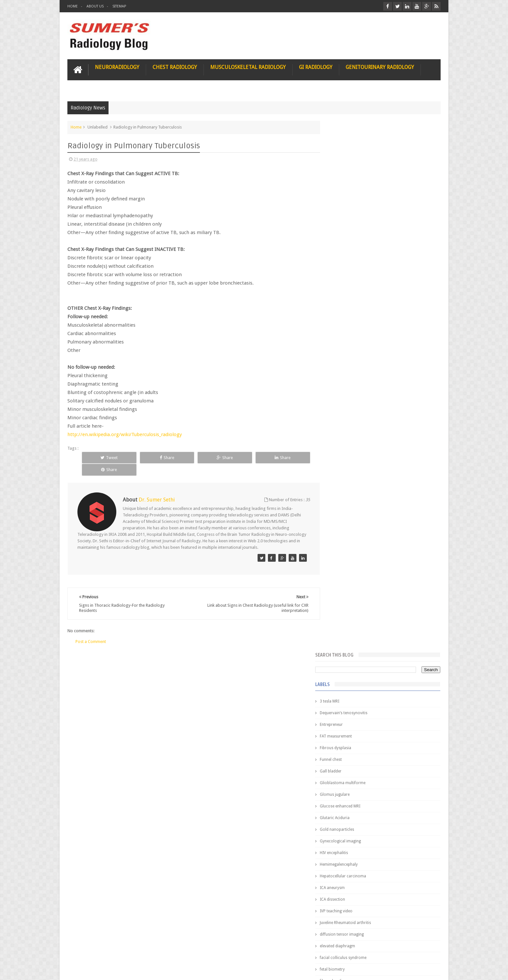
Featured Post (384, 528)
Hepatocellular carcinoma (356, 345)
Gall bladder (344, 240)
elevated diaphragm (351, 415)
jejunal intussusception (353, 497)
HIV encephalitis (347, 322)
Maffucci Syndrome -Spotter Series (398, 626)
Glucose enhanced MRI (353, 275)
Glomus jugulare (348, 264)
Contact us (424, 950)
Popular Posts (347, 528)
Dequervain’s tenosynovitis (357, 182)
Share (150, 457)
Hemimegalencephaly (352, 333)
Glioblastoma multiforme (356, 252)
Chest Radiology (175, 67)
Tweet (104, 457)
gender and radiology (352, 462)
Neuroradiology (117, 67)
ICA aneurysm (346, 357)
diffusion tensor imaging (355, 403)
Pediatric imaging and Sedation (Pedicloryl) (379, 544)
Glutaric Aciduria (348, 287)
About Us (95, 6)
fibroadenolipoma (349, 450)
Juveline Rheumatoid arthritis (359, 392)
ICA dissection (346, 368)
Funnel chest (344, 229)
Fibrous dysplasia (349, 217)
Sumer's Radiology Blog (131, 970)
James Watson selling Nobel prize (367, 600)
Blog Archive (422, 528)
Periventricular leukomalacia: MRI (395, 719)
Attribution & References (164, 950)
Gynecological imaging (354, 310)
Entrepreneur (345, 194)
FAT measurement (349, 205)
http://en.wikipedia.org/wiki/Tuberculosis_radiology (125, 434)
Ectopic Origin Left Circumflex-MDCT (398, 689)
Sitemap (119, 6)
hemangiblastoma (349, 473)
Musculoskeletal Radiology (248, 67)
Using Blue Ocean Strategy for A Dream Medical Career (380, 890)
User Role (83, 950)
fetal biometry (346, 438)
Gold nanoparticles (350, 299)
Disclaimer (116, 950)
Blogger (432, 970)
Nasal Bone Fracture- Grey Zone (393, 570)
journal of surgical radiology (359, 508)
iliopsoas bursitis (348, 485)
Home (73, 6)
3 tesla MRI (343, 170)
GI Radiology (316, 67)
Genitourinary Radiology (380, 67)
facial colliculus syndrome (356, 427)
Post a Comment (91, 629)
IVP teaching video (349, 380)
